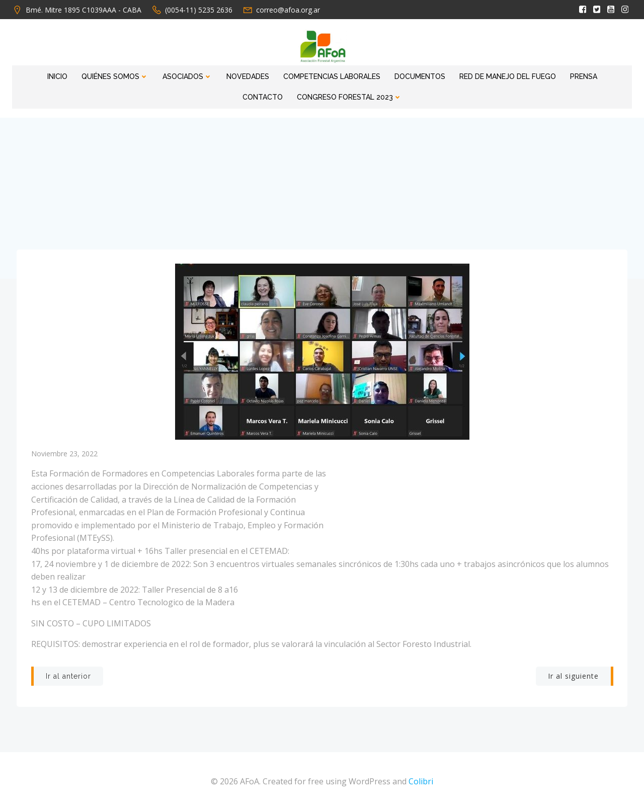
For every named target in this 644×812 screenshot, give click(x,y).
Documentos (393, 74)
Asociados (160, 74)
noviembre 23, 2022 (64, 453)
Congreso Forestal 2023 (322, 95)
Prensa (556, 74)
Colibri (421, 782)
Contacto (604, 74)
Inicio (30, 74)
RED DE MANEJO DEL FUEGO (480, 74)
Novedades (221, 74)
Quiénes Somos (88, 74)
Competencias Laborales (305, 74)
